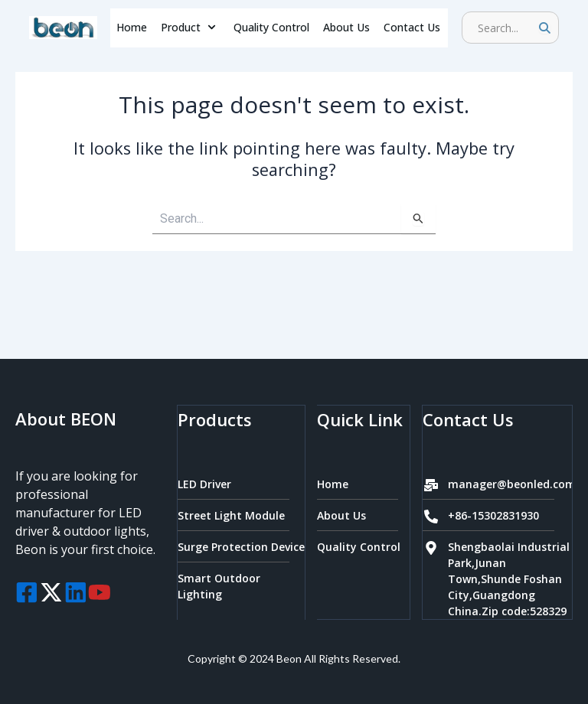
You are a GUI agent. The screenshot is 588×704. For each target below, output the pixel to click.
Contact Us (412, 27)
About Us (346, 27)
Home (132, 27)
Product (190, 27)
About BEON (66, 419)
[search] (505, 28)
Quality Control (271, 27)
